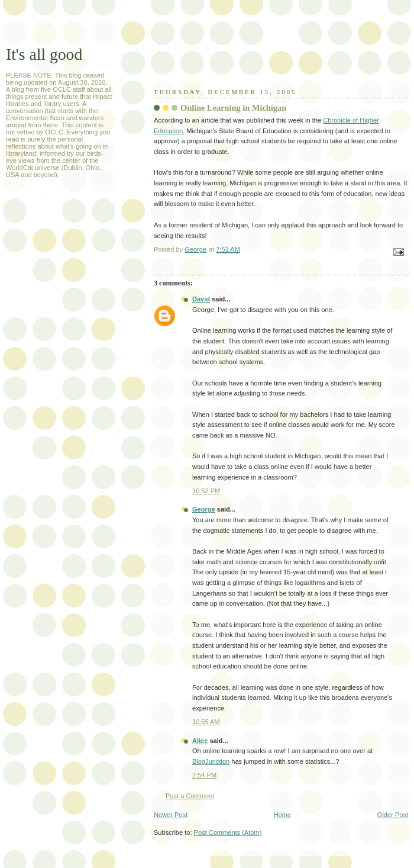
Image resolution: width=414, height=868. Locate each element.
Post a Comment (190, 796)
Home (282, 815)
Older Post (393, 815)
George (204, 509)
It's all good (44, 54)
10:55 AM (206, 722)
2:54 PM (204, 775)
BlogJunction (211, 761)
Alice (200, 741)
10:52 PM (206, 491)
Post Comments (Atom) (228, 832)
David (201, 299)
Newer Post (171, 815)
